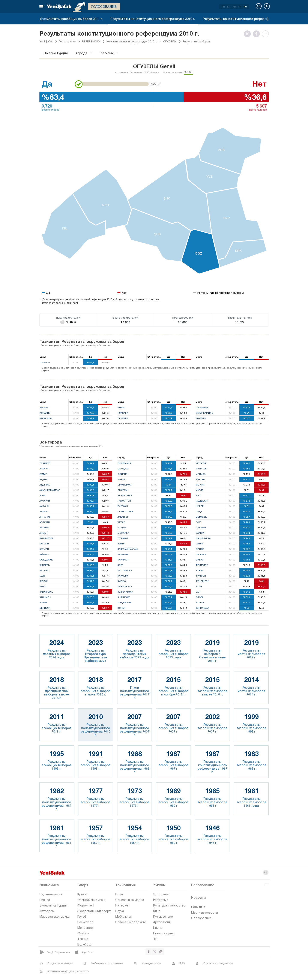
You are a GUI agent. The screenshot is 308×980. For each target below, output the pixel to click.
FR (240, 7)
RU (245, 7)
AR (234, 7)
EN (229, 7)
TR (223, 7)
